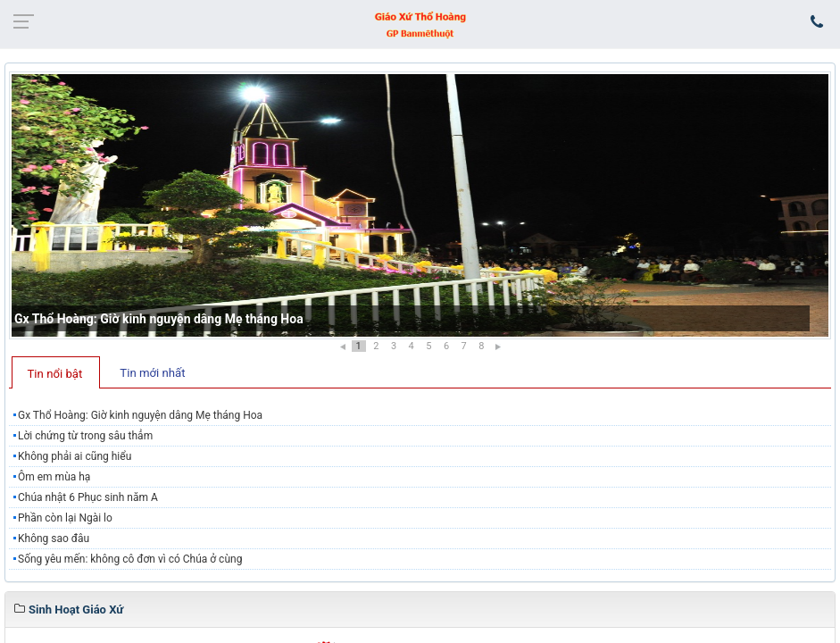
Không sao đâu (54, 539)
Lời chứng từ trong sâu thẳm (85, 436)
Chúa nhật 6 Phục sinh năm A (88, 497)
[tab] (56, 372)
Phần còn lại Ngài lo (65, 518)
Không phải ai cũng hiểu (75, 456)
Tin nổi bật (55, 374)
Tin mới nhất (152, 373)
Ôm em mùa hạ (54, 477)
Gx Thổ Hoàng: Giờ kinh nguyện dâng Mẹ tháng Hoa (159, 319)
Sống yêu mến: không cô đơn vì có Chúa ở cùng (130, 559)
